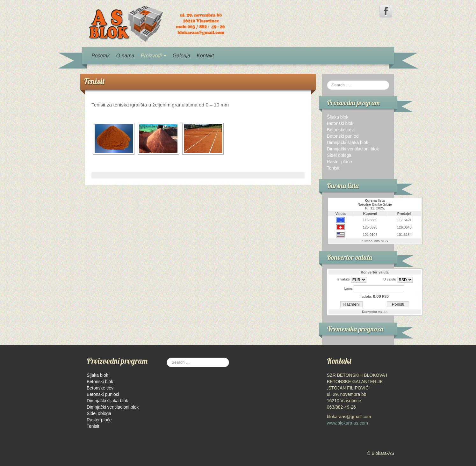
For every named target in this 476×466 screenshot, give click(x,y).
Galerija (181, 56)
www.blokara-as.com (347, 423)
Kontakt (205, 56)
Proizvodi (154, 56)
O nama (125, 56)
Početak (101, 56)
